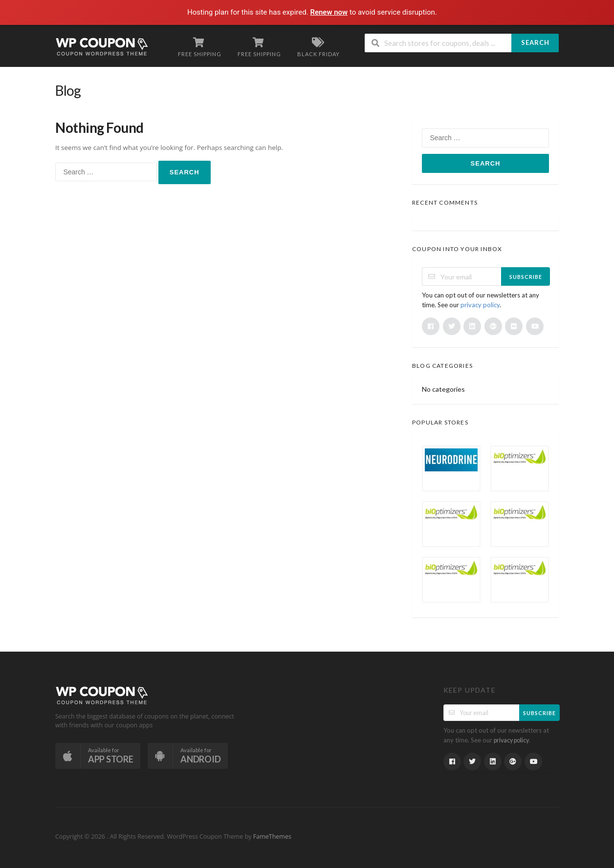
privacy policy (480, 305)
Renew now (329, 12)
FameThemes (272, 836)
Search (535, 42)
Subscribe (526, 277)
